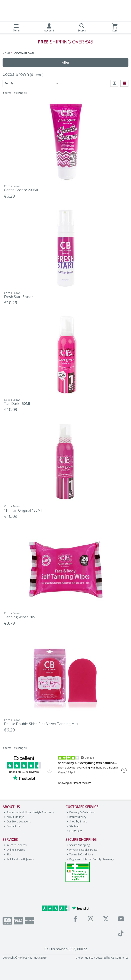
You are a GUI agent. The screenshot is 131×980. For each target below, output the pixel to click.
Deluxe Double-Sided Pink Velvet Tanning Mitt (41, 724)
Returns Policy (76, 817)
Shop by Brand (77, 821)
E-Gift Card (74, 831)
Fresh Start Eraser (19, 297)
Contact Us (12, 826)
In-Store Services (15, 845)
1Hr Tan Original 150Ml (23, 510)
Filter (65, 62)
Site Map (73, 826)
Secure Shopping (78, 845)
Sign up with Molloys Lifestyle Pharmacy (29, 812)
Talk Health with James (18, 859)
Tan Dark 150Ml (17, 404)
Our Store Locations (17, 821)
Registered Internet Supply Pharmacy (90, 859)
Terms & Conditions (80, 854)
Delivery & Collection (81, 812)
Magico (89, 958)
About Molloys (14, 817)
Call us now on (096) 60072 (66, 949)
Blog (8, 854)
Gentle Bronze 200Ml (21, 190)
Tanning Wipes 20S (20, 617)
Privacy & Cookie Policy (82, 850)
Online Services (14, 850)
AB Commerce (120, 958)
